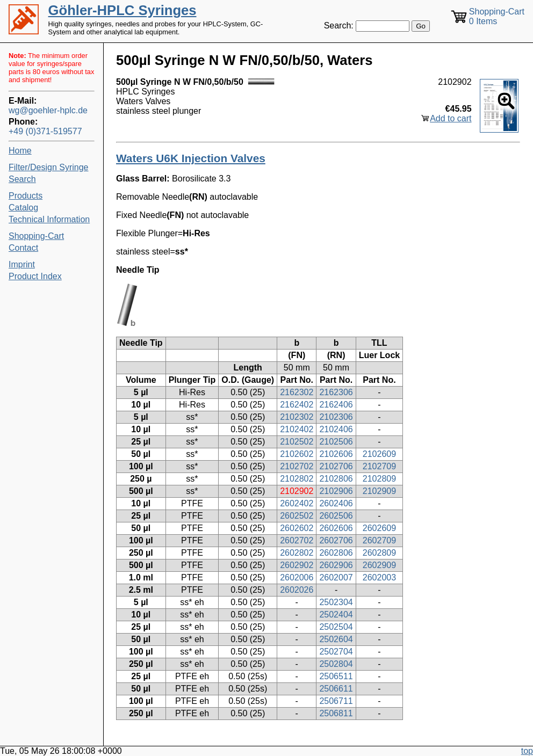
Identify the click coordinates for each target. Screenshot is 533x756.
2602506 (336, 516)
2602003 (379, 577)
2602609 (379, 528)
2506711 (336, 701)
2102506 (336, 442)
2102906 (336, 491)
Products (26, 196)
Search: (339, 26)
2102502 (297, 442)
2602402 (297, 503)
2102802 (297, 479)
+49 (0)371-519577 (45, 131)
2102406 (336, 429)
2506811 (336, 713)
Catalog (23, 208)
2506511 (336, 676)
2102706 (336, 466)
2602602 (297, 528)
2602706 (336, 540)
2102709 (379, 466)
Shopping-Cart (36, 236)
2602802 (297, 553)
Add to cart (451, 118)
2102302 (297, 417)
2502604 (336, 639)
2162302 (297, 392)
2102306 (336, 417)
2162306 (336, 392)
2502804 (336, 664)
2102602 (297, 454)
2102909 (379, 491)
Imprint (22, 264)
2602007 (336, 577)
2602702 (297, 540)
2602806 (336, 553)
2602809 (379, 553)
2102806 (336, 479)
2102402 (297, 429)
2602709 (379, 540)
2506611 (336, 689)
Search (22, 179)
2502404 (336, 615)
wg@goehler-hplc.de (48, 110)
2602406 (336, 503)
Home (20, 151)
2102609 (379, 454)
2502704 (336, 652)
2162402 (297, 405)
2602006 (297, 577)
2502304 (336, 602)
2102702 (297, 466)
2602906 (336, 565)
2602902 (297, 565)
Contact (23, 248)
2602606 (336, 528)
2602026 (297, 590)
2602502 (297, 516)
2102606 (336, 454)
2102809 (379, 479)
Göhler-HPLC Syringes (123, 10)
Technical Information (49, 219)
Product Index (35, 276)
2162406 (336, 405)
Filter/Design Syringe (49, 167)
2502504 (336, 627)
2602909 (379, 565)
